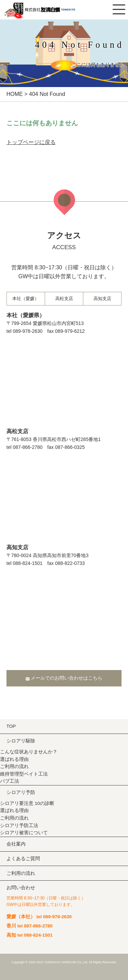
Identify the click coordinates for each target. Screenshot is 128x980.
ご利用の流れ (14, 766)
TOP (11, 726)
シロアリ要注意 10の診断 (27, 803)
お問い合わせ (21, 888)
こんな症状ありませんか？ (29, 752)
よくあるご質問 (23, 859)
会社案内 (16, 844)
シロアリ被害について (24, 833)
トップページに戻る (31, 142)
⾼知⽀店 (102, 299)
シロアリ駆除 (21, 741)
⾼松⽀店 (64, 299)
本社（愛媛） (26, 299)
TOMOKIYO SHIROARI (60, 962)
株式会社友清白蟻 (49, 11)
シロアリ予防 (21, 792)
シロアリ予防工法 (19, 826)
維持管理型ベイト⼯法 (24, 774)
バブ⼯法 (10, 781)
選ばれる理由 (14, 759)
